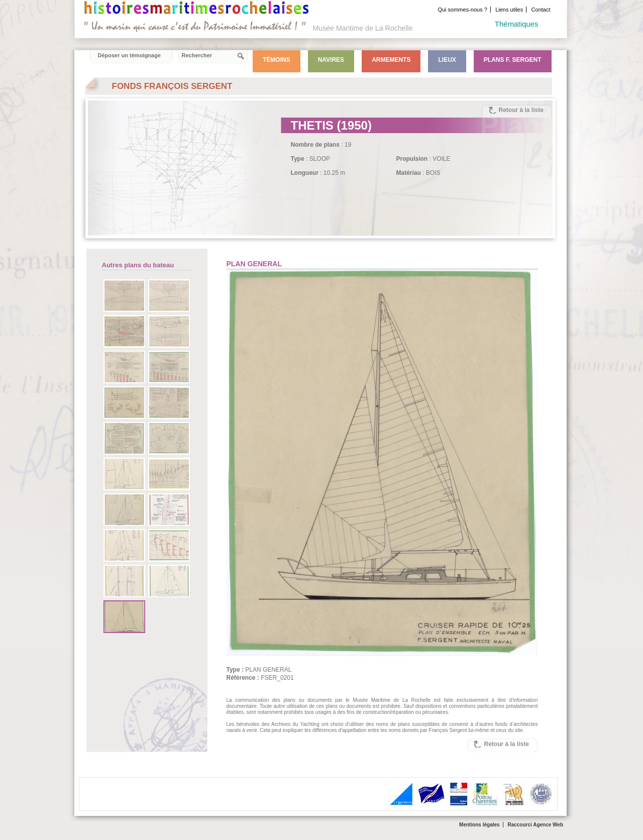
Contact (541, 10)
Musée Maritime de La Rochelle (363, 28)
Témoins (277, 60)
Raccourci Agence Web (535, 825)
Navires (331, 60)
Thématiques (517, 24)
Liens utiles (509, 10)
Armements (391, 60)
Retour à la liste (521, 110)
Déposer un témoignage (129, 55)
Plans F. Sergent (513, 60)
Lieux (447, 60)
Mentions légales (479, 825)
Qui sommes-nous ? (462, 10)
